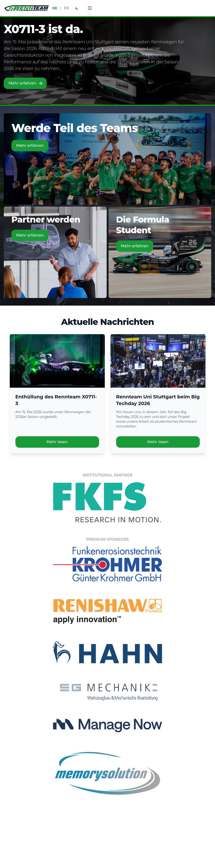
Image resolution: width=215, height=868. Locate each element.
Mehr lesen (57, 442)
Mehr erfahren (26, 83)
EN (66, 8)
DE (55, 8)
